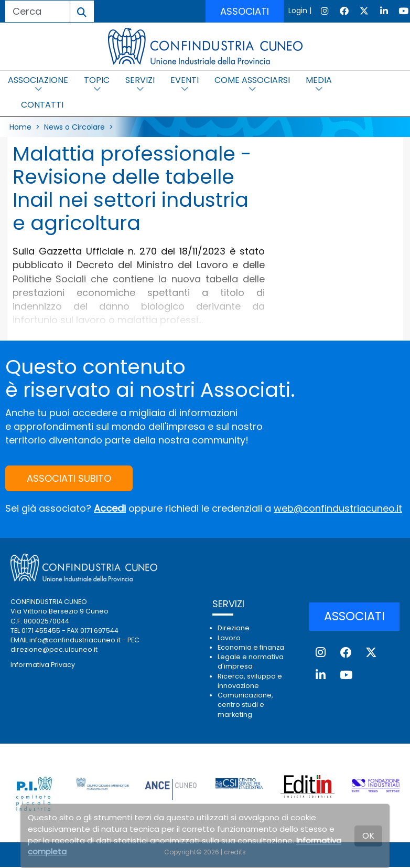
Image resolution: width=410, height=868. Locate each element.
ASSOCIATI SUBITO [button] (69, 479)
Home (20, 127)
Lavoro (229, 638)
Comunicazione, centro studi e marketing (245, 705)
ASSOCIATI (245, 11)
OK (368, 836)
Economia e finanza (251, 647)
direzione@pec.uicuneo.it (54, 650)
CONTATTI (42, 105)
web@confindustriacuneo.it (338, 509)
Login (298, 10)
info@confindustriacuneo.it (75, 640)
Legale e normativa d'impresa (251, 661)
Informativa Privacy (43, 665)
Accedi (110, 509)
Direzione (234, 628)
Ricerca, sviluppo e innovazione (250, 681)
